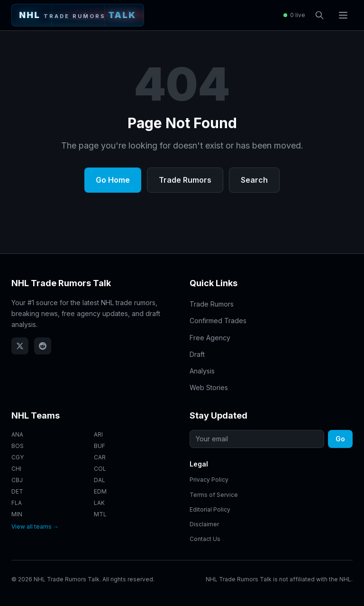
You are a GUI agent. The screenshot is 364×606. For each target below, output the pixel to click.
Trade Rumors (185, 180)
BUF (100, 446)
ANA (17, 434)
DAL (100, 480)
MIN (17, 514)
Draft (197, 354)
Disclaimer (204, 524)
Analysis (202, 371)
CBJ (17, 480)
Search (254, 180)
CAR (100, 457)
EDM (100, 491)
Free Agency (210, 338)
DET (17, 491)
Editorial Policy (210, 509)
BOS (18, 446)
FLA (17, 503)
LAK (99, 503)
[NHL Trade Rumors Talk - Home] (78, 15)
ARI (98, 434)
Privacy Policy (209, 480)
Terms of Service (214, 495)
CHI (16, 469)
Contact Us (205, 539)
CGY (18, 457)
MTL (100, 514)
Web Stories (209, 387)
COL (100, 469)
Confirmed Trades (218, 321)
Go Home (113, 180)
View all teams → (35, 527)
